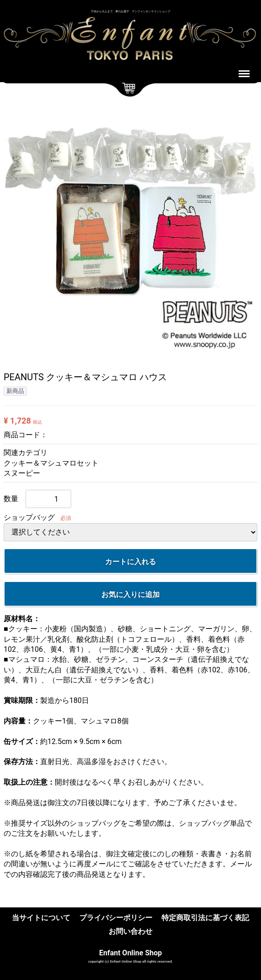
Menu (245, 69)
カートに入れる (130, 561)
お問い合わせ (130, 931)
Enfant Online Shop (130, 952)
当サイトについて (41, 918)
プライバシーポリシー (116, 918)
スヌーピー (22, 473)
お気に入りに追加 (130, 594)
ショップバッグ (29, 517)
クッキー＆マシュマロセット (51, 463)
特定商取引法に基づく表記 (205, 918)
